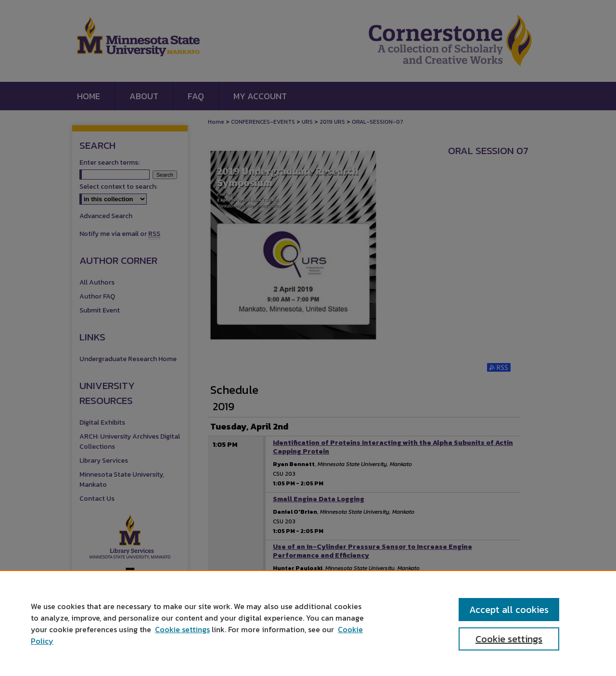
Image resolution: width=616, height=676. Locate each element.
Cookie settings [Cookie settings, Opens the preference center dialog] (509, 639)
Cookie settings (182, 629)
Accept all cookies (509, 610)
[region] (308, 623)
